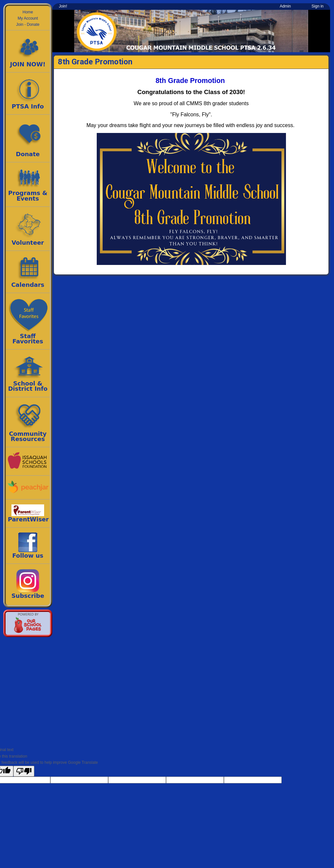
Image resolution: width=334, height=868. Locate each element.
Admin (285, 6)
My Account (28, 18)
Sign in (317, 6)
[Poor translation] (24, 771)
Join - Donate (28, 25)
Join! (63, 6)
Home (28, 12)
